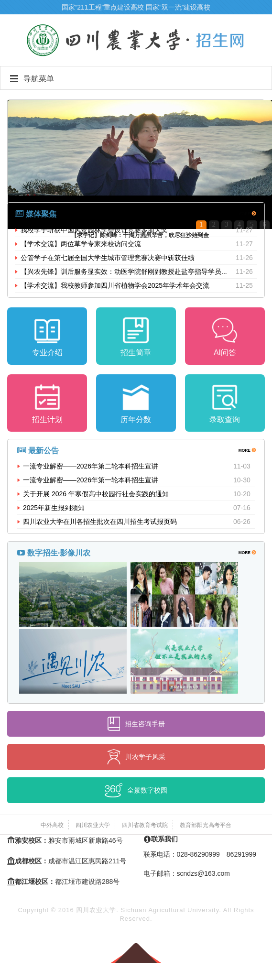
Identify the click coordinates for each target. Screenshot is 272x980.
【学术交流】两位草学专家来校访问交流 (81, 244)
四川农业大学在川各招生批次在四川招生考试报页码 (100, 522)
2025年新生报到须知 (54, 508)
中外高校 (52, 825)
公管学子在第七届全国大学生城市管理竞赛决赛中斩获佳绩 (108, 258)
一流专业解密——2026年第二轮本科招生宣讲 (91, 466)
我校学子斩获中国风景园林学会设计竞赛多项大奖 (94, 230)
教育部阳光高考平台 (206, 825)
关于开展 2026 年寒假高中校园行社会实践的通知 (96, 494)
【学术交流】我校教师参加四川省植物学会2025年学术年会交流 (115, 285)
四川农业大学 (93, 825)
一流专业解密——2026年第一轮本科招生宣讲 (91, 480)
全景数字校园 (136, 790)
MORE (247, 213)
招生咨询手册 (136, 724)
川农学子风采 (136, 757)
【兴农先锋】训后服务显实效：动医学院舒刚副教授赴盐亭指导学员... (124, 272)
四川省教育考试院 (145, 825)
